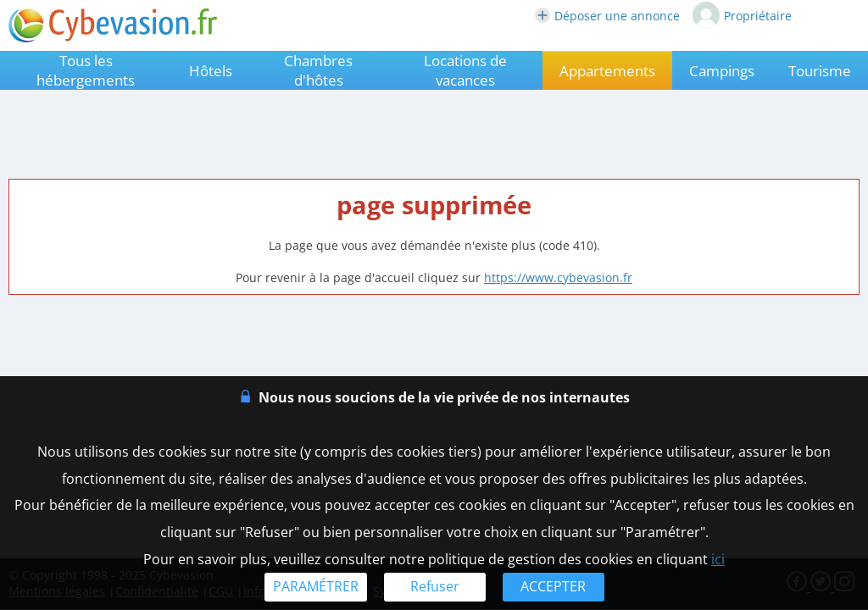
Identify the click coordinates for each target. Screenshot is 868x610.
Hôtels (211, 71)
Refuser (435, 586)
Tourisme (820, 71)
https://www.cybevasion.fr (558, 277)
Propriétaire (742, 15)
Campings (722, 71)
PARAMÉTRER (316, 586)
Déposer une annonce (607, 16)
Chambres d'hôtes (318, 70)
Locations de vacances (465, 70)
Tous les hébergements (86, 70)
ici (718, 559)
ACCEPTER (553, 586)
